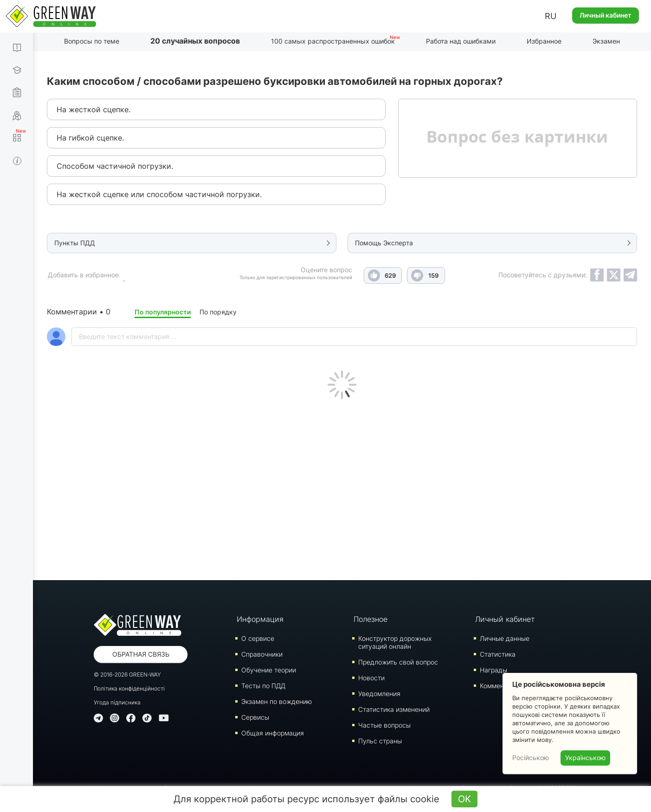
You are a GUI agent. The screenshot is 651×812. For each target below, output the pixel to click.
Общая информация (273, 733)
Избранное (544, 41)
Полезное (371, 619)
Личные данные (505, 638)
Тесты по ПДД (263, 686)
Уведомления (379, 694)
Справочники (262, 654)
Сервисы (255, 717)
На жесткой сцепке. (93, 109)
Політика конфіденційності (129, 688)
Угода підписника (117, 702)
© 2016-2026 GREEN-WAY (127, 675)
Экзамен (606, 41)
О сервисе (258, 638)
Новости (371, 678)
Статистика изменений (394, 709)
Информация (260, 619)
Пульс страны (380, 741)
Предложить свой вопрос (398, 662)
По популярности (163, 312)
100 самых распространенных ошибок (333, 41)
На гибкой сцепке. (90, 138)
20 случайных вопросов (195, 41)
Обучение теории (269, 670)
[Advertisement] (342, 487)
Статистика (498, 654)
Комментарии (501, 686)
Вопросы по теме (92, 41)
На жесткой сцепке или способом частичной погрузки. (159, 194)
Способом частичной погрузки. (115, 166)
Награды (493, 670)
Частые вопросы (384, 725)
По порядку (218, 312)
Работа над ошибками (461, 41)
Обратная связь (141, 654)
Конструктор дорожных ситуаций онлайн (395, 642)
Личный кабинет (606, 15)
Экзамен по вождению (277, 701)
